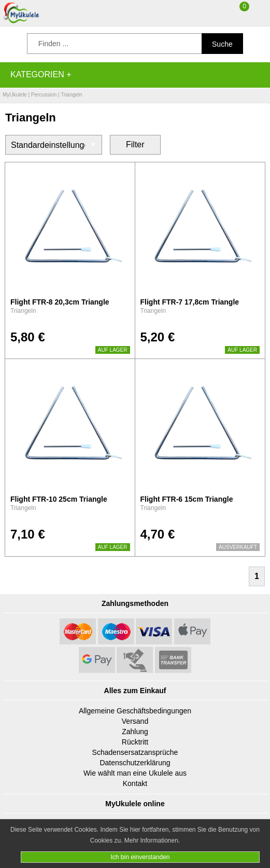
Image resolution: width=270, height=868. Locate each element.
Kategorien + (41, 74)
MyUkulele (15, 95)
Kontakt (135, 783)
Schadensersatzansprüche (135, 752)
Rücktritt (135, 742)
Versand (135, 721)
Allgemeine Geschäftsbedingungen (135, 711)
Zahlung (135, 732)
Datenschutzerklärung (135, 763)
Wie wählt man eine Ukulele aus (135, 773)
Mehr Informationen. (152, 841)
